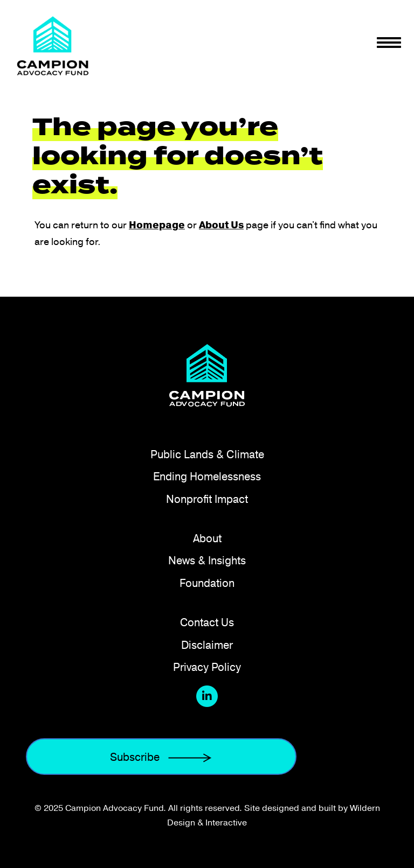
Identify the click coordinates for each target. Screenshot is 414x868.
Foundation (207, 583)
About (207, 538)
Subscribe (161, 757)
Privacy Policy (207, 667)
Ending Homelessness (207, 476)
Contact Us (207, 622)
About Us (221, 225)
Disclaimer (207, 645)
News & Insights (207, 560)
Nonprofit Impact (207, 499)
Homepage (157, 225)
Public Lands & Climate (207, 454)
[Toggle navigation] (389, 43)
